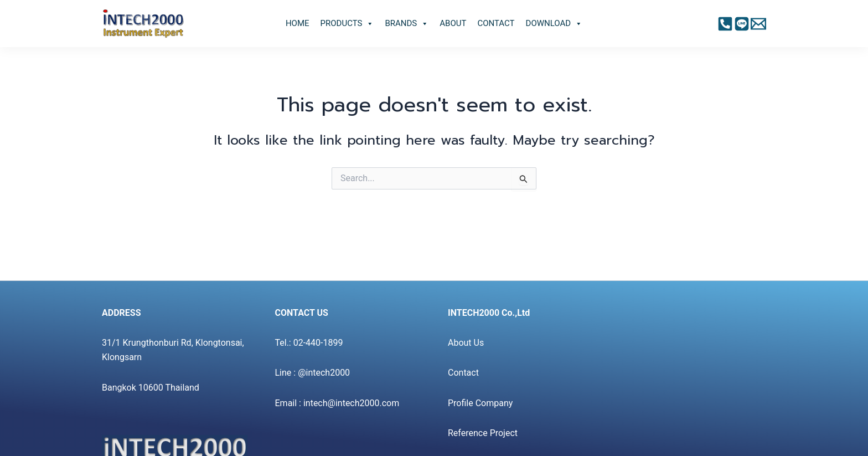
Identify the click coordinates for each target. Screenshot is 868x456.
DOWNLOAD (554, 24)
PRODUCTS (347, 24)
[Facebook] (725, 24)
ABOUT (453, 23)
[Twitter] (758, 24)
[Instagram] (742, 24)
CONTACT (496, 23)
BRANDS (407, 24)
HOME (298, 23)
